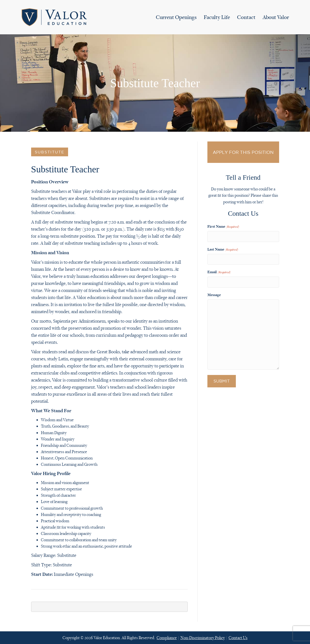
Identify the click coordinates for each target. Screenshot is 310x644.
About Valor (276, 17)
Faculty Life (217, 17)
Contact (246, 17)
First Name (223, 226)
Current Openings (176, 17)
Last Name (223, 248)
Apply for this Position (243, 152)
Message (214, 291)
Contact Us (238, 638)
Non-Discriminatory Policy (203, 638)
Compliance (167, 638)
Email (219, 270)
